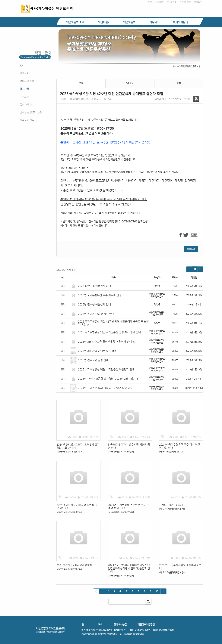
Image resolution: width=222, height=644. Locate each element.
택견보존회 (129, 22)
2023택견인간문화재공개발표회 (76, 565)
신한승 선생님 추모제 (171, 505)
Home (176, 66)
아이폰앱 (198, 2)
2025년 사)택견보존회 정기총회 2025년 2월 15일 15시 (109, 379)
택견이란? (104, 22)
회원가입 (160, 2)
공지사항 (24, 89)
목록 (179, 83)
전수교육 (24, 73)
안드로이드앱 (185, 2)
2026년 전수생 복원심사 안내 (94, 304)
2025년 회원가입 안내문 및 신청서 (97, 351)
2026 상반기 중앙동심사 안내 (94, 286)
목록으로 (191, 249)
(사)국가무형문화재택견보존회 (69, 452)
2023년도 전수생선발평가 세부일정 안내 (180, 567)
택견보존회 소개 (75, 22)
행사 (22, 65)
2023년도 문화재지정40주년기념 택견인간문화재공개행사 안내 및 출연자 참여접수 (129, 568)
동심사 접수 (26, 105)
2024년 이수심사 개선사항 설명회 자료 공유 (77, 506)
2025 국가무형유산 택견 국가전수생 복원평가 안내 (106, 369)
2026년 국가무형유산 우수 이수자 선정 (100, 295)
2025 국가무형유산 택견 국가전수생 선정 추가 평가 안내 (109, 332)
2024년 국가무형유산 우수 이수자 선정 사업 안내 (180, 446)
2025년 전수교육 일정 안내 (94, 360)
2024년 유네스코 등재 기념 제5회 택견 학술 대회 (105, 388)
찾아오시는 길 (181, 22)
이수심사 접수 (27, 120)
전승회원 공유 (27, 81)
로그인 (150, 2)
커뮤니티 (154, 22)
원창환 (63, 99)
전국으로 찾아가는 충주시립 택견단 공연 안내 (129, 446)
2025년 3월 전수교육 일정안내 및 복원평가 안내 (105, 342)
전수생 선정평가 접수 (31, 112)
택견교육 (24, 97)
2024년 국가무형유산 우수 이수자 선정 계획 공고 (128, 506)
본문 (81, 83)
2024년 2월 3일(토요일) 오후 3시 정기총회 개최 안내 (78, 446)
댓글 (130, 83)
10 (157, 591)
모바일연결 (172, 2)
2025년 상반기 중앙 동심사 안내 (96, 314)
